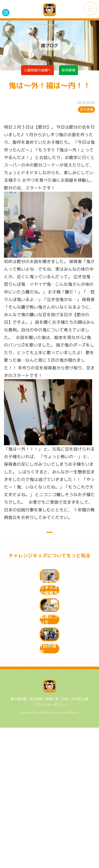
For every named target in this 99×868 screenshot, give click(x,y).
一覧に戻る (49, 537)
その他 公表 (80, 839)
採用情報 (68, 70)
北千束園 (86, 110)
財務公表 (52, 839)
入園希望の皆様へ (37, 70)
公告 (65, 839)
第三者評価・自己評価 (26, 839)
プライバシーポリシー (51, 845)
